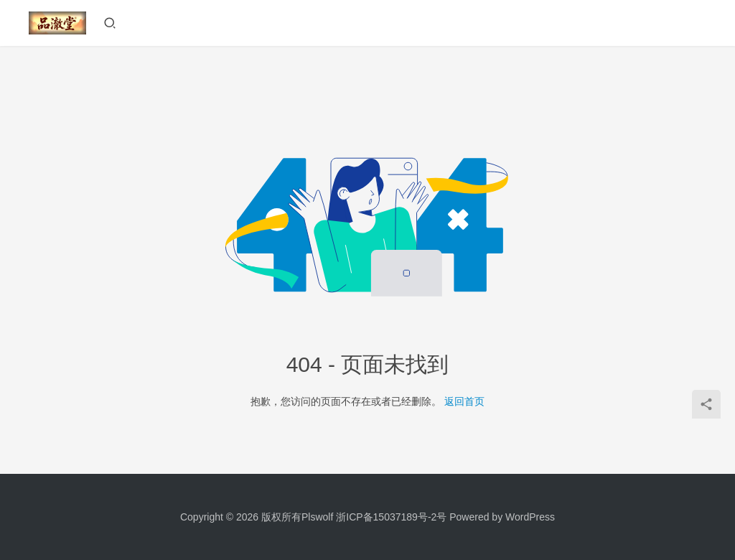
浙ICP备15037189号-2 (386, 517)
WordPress (530, 517)
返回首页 (464, 401)
